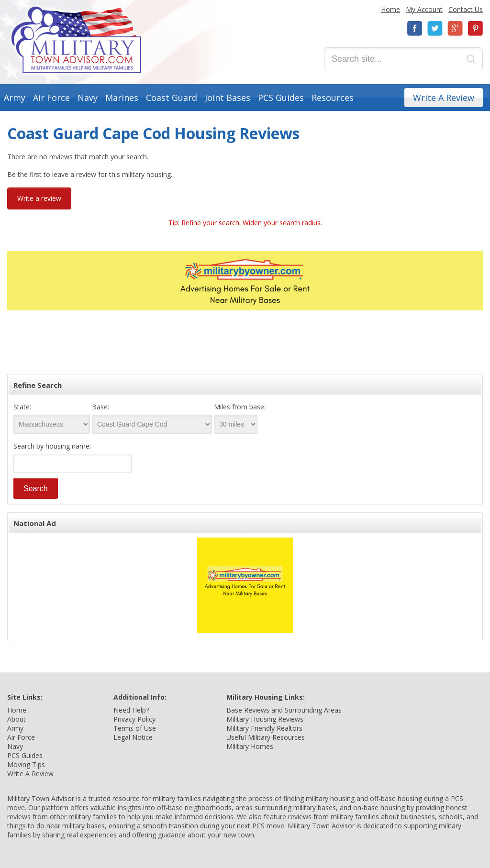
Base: (100, 407)
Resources (333, 98)
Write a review (39, 198)
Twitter (435, 28)
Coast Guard (172, 98)
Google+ (455, 28)
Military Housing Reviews (265, 719)
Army (15, 98)
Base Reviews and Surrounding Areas (284, 710)
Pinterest (475, 28)
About (17, 719)
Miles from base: (240, 407)
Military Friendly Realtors (264, 728)
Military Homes (250, 746)
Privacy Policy (134, 719)
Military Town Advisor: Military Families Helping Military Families (76, 40)
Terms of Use (135, 728)
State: (22, 407)
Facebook (415, 28)
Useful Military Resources (266, 737)
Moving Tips (26, 764)
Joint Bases (228, 98)
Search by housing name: (52, 446)
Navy (88, 98)
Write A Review (444, 98)
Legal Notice (133, 737)
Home (390, 9)
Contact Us (466, 9)
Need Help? (131, 710)
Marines (122, 98)
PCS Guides (281, 98)
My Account (424, 9)
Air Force (51, 98)
